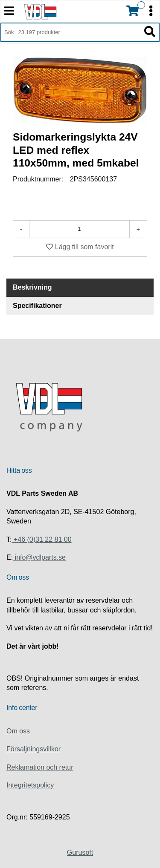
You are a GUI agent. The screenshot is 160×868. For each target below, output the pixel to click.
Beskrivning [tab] (32, 287)
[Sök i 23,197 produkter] (70, 32)
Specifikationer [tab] (37, 306)
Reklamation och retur (40, 767)
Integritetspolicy (30, 785)
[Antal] (79, 229)
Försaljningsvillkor (33, 749)
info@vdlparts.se (39, 557)
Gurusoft (80, 852)
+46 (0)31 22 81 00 (41, 539)
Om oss (18, 731)
